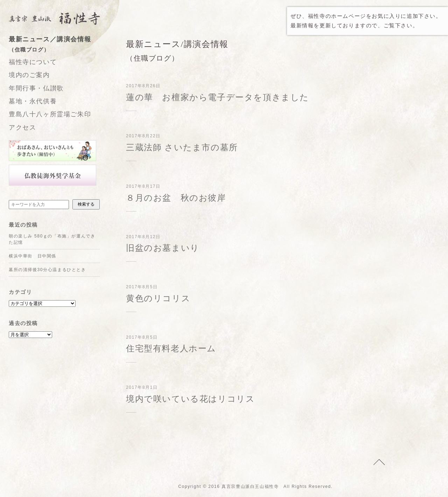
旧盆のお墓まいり (163, 248)
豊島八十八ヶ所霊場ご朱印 (50, 114)
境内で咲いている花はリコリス (190, 399)
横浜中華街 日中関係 (33, 256)
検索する (86, 204)
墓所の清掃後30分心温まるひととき (47, 270)
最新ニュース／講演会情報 (61, 45)
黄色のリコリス (158, 298)
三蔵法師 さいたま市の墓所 (182, 147)
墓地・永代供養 (33, 101)
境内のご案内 (29, 75)
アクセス (22, 127)
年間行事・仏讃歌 (36, 88)
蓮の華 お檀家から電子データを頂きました (218, 97)
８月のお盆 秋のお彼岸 (176, 198)
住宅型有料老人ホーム (171, 348)
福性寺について (33, 62)
